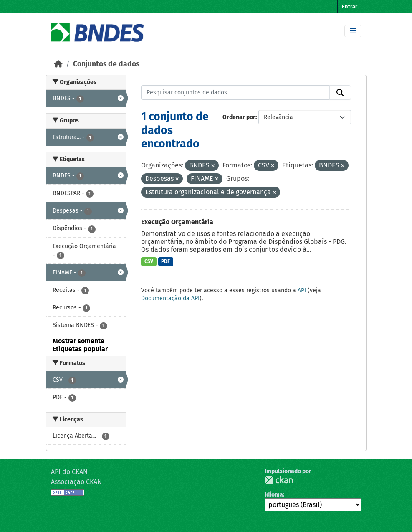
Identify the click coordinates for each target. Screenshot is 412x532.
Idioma (274, 495)
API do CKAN (69, 472)
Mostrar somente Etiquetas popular (80, 345)
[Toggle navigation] (353, 31)
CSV (149, 261)
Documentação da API (170, 298)
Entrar (350, 6)
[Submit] (340, 93)
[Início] (58, 64)
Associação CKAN (76, 482)
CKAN (279, 480)
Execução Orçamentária (177, 222)
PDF (166, 261)
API (302, 290)
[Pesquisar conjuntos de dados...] (235, 93)
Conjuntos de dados (106, 64)
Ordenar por (239, 117)
